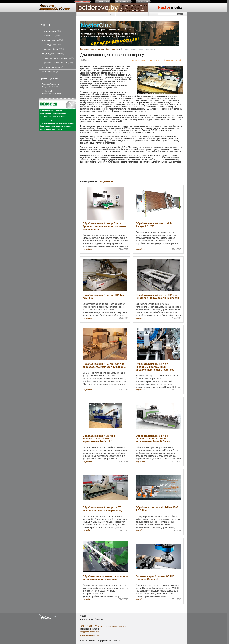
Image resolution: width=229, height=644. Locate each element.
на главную (108, 14)
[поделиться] (139, 60)
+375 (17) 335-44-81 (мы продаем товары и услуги (103, 626)
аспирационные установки (51, 110)
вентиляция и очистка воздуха (58, 58)
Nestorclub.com (114, 640)
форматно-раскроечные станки (53, 113)
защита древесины (53, 53)
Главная (84, 49)
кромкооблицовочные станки (52, 117)
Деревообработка (50, 85)
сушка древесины (52, 40)
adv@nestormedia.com (90, 632)
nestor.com (83, 2)
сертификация (50, 72)
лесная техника (51, 31)
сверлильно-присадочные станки (54, 120)
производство (52, 45)
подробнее (87, 249)
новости (121, 14)
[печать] (154, 60)
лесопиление (51, 35)
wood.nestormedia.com (90, 635)
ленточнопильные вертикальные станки (57, 123)
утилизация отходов (53, 67)
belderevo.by (51, 92)
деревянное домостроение (57, 63)
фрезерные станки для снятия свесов (55, 126)
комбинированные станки (51, 129)
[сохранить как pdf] (172, 60)
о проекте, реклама (138, 14)
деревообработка (53, 49)
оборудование (112, 49)
